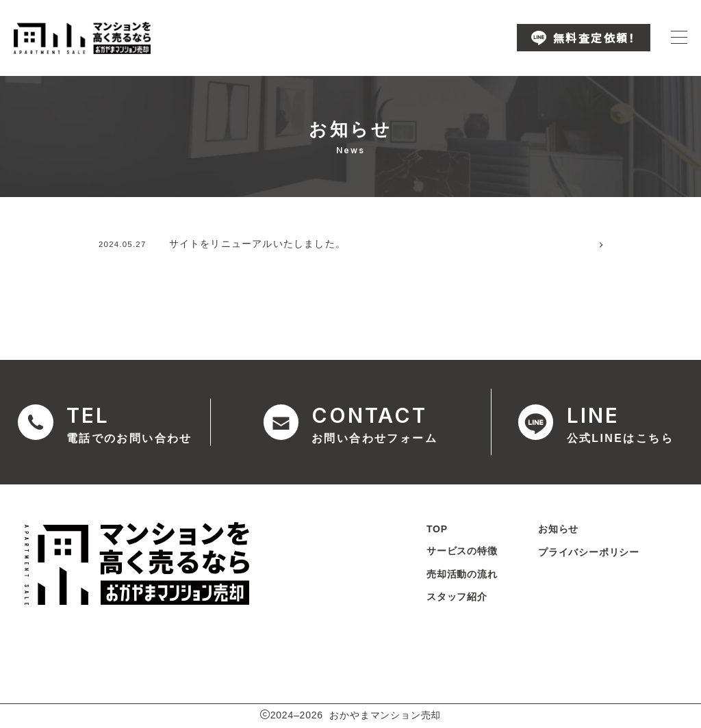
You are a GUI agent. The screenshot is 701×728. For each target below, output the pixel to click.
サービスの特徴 (461, 551)
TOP (436, 530)
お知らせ (558, 530)
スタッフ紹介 (456, 598)
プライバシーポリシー (589, 553)
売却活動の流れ (461, 575)
